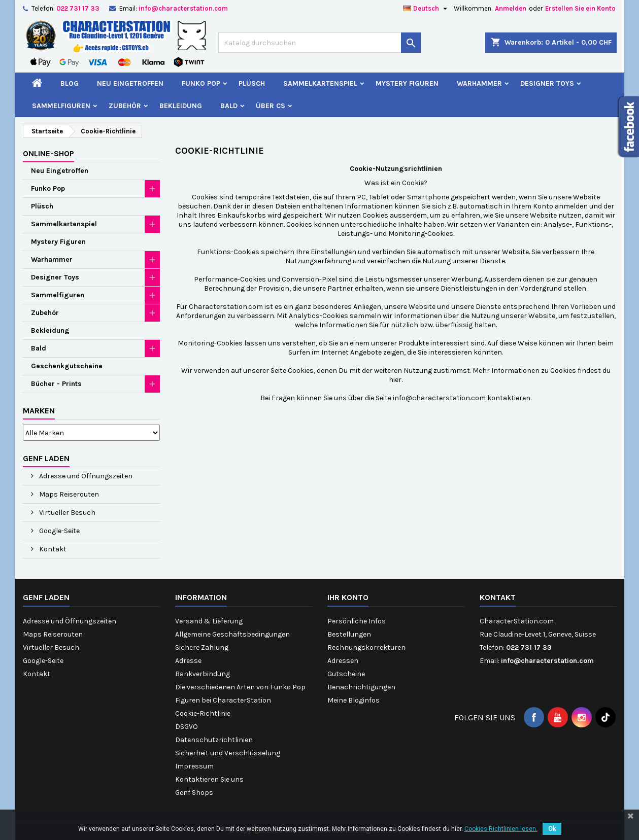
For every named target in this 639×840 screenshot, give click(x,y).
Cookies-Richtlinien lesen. (501, 829)
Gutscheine (346, 674)
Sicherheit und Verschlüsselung (228, 753)
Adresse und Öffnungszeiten (85, 476)
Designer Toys (547, 83)
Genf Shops (194, 793)
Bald (229, 106)
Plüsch (252, 83)
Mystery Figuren (407, 83)
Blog (70, 83)
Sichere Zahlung (202, 647)
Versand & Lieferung (209, 621)
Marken (39, 411)
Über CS (271, 106)
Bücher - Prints (56, 384)
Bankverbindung (203, 674)
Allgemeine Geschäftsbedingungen (232, 634)
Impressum (194, 766)
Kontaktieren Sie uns (209, 779)
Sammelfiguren (61, 106)
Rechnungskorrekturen (366, 647)
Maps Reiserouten (68, 494)
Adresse (188, 661)
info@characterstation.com (183, 8)
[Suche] (320, 43)
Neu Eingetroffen (130, 83)
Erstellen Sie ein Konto (580, 8)
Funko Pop (201, 83)
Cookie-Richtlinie (203, 713)
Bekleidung (181, 106)
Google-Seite (59, 531)
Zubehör (125, 106)
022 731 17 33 (78, 8)
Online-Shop (48, 153)
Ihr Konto (348, 597)
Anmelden (511, 8)
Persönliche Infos (357, 621)
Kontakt (52, 549)
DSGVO (187, 727)
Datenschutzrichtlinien (214, 740)
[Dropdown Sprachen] (426, 9)
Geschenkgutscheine (67, 366)
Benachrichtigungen (361, 687)
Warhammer (479, 83)
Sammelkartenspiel (320, 83)
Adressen (343, 661)
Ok (552, 829)
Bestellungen (349, 634)
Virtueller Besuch (66, 513)
